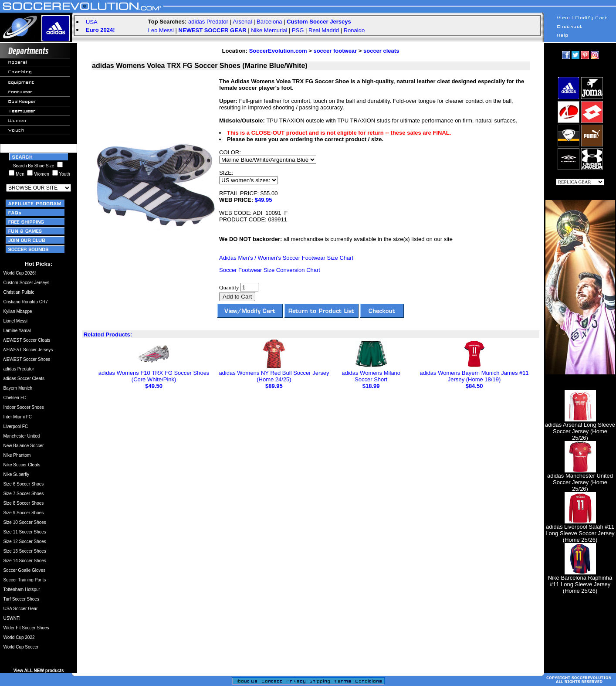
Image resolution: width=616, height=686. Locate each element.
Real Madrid (324, 30)
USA (92, 22)
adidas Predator (208, 22)
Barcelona (269, 22)
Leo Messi (161, 30)
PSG (298, 30)
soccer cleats (381, 51)
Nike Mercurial (269, 30)
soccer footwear (335, 51)
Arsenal (242, 22)
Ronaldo (354, 30)
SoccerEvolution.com (278, 51)
